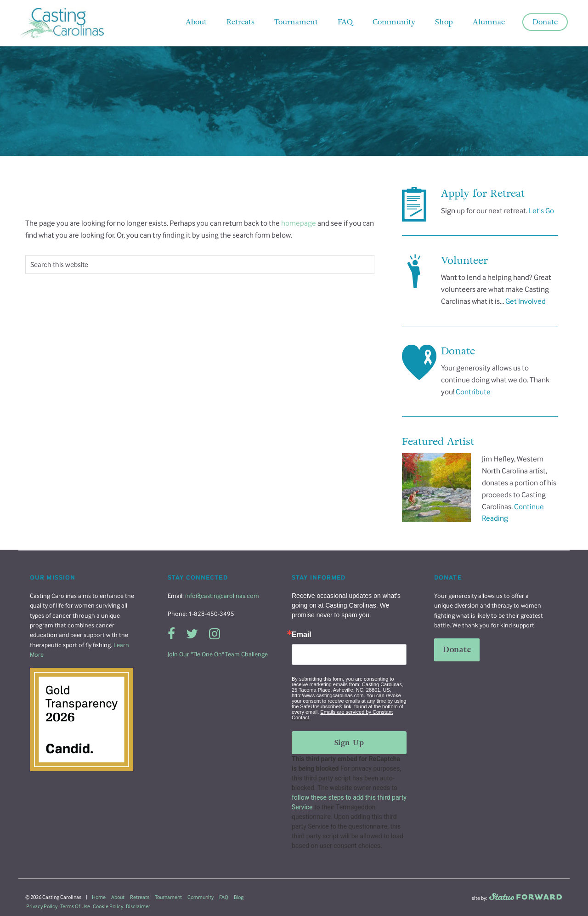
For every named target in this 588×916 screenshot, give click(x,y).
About (118, 897)
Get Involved (526, 301)
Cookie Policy (108, 906)
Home (99, 897)
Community (201, 897)
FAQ (224, 897)
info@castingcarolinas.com (222, 596)
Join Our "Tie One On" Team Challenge (218, 654)
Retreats (140, 897)
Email (302, 635)
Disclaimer (138, 906)
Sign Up (349, 742)
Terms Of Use (75, 906)
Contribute (473, 392)
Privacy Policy (42, 906)
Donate (457, 650)
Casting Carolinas (76, 23)
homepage (299, 223)
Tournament (168, 897)
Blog (239, 897)
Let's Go (541, 211)
